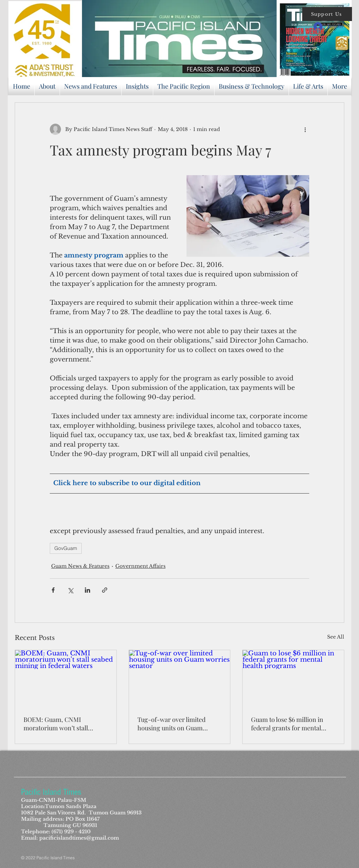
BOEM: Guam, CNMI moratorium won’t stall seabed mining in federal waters (58, 724)
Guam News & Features (80, 566)
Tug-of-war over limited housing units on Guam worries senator (171, 724)
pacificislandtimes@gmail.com (79, 838)
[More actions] (305, 129)
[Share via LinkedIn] (87, 590)
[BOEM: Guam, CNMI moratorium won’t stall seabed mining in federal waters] (66, 678)
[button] (327, 14)
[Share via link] (105, 590)
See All (336, 637)
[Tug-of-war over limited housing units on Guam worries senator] (180, 678)
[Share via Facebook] (53, 590)
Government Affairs (140, 566)
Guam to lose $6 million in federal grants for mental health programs (287, 724)
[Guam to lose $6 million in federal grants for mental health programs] (293, 678)
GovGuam (66, 548)
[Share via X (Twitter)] (70, 590)
